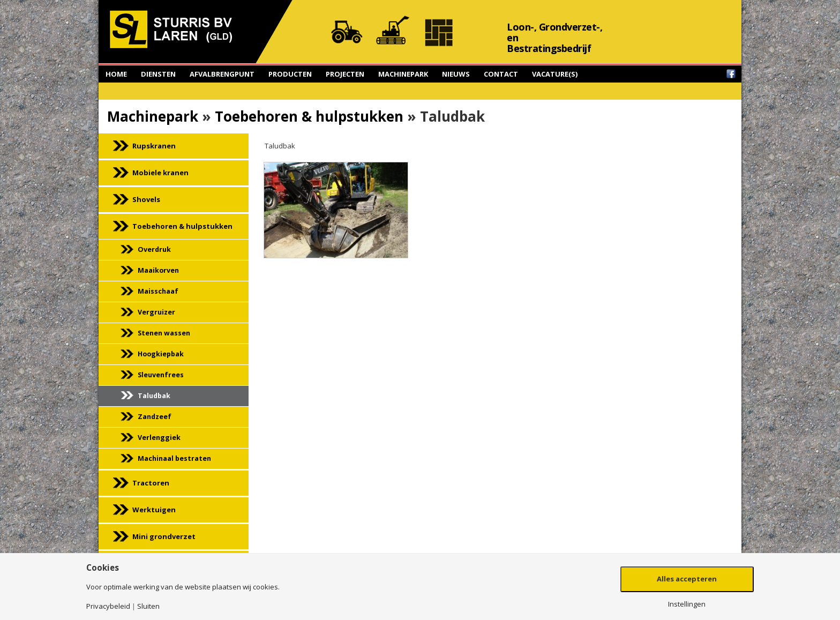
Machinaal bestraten (174, 458)
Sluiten (148, 606)
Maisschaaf (158, 291)
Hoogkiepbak (161, 354)
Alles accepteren (687, 579)
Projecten (345, 74)
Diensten (158, 74)
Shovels (146, 199)
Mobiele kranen (160, 173)
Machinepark (403, 74)
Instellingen (687, 604)
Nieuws (456, 74)
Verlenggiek (159, 438)
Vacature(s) (555, 74)
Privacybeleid (108, 606)
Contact (501, 74)
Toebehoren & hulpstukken (309, 116)
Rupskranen (154, 146)
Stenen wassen (164, 333)
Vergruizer (156, 312)
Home (116, 74)
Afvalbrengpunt (222, 74)
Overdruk (154, 249)
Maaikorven (158, 270)
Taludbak (154, 396)
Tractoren (151, 483)
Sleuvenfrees (161, 375)
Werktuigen (154, 510)
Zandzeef (155, 417)
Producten (290, 74)
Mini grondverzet (164, 536)
